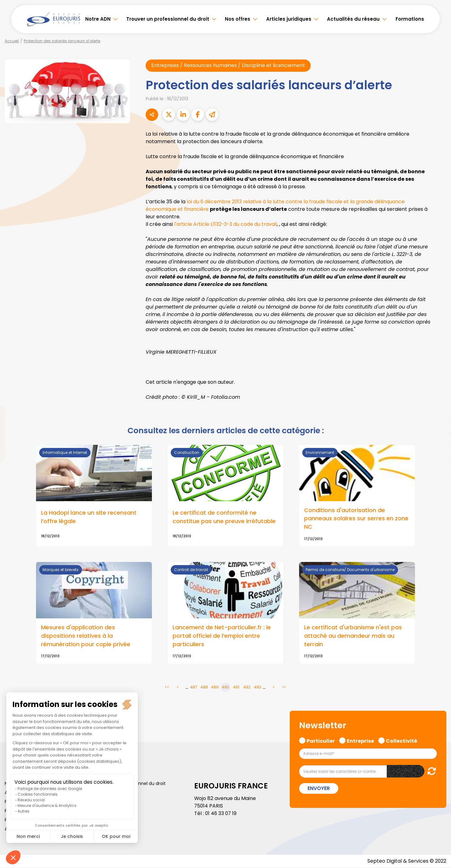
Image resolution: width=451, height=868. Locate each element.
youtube (438, 434)
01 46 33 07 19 (221, 814)
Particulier (321, 741)
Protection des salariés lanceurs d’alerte (62, 41)
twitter (438, 409)
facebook (438, 397)
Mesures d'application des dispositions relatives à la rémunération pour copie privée (86, 636)
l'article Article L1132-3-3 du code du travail (226, 224)
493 (258, 688)
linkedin (438, 422)
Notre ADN (98, 19)
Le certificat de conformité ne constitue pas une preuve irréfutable (224, 517)
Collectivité (402, 741)
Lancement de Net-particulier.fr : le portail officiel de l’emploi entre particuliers (222, 636)
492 (247, 688)
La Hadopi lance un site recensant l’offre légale (89, 517)
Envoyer (319, 789)
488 (204, 688)
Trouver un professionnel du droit (168, 19)
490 (225, 688)
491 (236, 688)
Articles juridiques (289, 19)
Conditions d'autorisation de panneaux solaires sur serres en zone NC (356, 519)
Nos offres (238, 19)
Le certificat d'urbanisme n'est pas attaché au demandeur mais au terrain (353, 636)
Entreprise (360, 741)
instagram (438, 447)
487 (194, 688)
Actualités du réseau (353, 19)
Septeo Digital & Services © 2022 (407, 862)
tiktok (438, 472)
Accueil (12, 41)
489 (215, 688)
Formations (410, 19)
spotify (438, 459)
